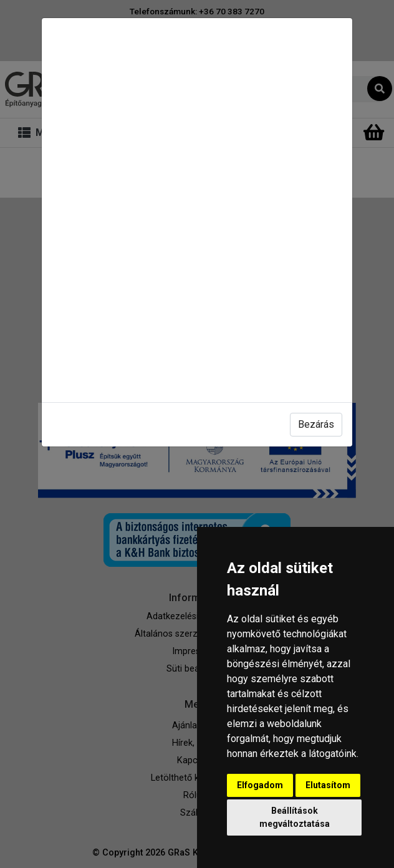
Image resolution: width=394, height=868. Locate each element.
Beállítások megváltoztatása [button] (295, 817)
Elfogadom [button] (260, 785)
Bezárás (316, 424)
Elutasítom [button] (328, 785)
